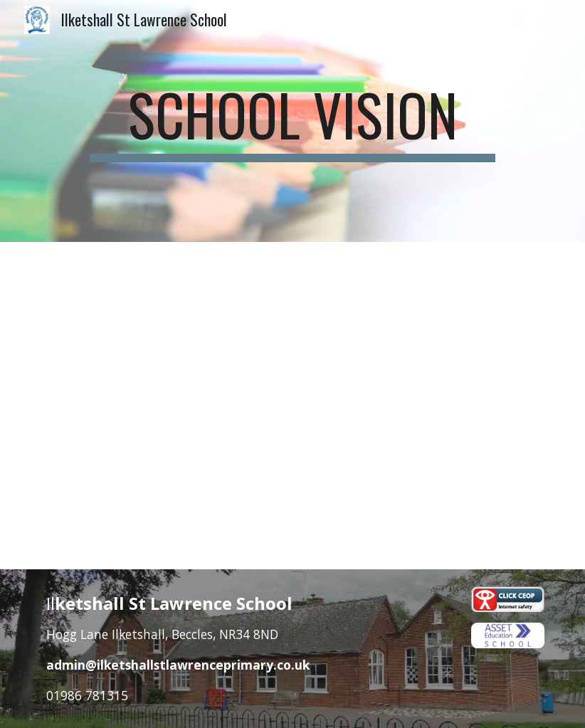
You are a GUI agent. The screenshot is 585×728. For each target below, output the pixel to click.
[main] (293, 121)
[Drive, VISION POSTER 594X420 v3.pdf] (292, 406)
